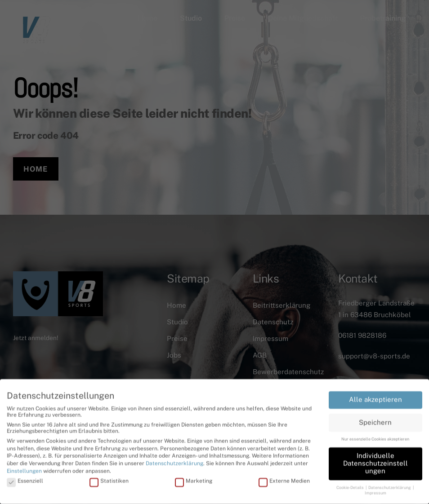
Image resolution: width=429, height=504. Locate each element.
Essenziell (25, 479)
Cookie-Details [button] (351, 486)
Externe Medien (284, 479)
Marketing (194, 479)
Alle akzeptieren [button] (375, 398)
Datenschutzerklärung (174, 462)
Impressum (375, 492)
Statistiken (109, 479)
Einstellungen (24, 469)
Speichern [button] (375, 421)
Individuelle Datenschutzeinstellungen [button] (375, 462)
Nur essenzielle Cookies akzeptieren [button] (375, 437)
